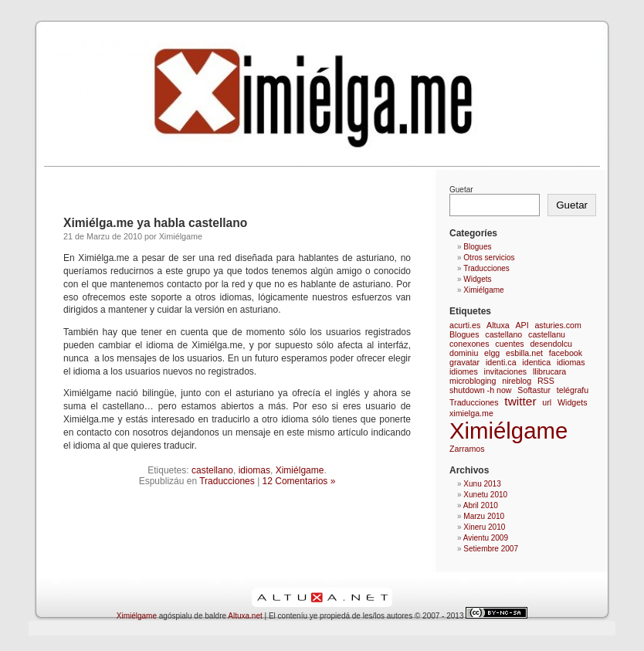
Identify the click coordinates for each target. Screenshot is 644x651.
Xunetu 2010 (485, 495)
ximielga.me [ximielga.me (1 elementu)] (471, 413)
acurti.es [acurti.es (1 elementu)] (465, 325)
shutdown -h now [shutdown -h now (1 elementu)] (481, 390)
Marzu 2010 (484, 516)
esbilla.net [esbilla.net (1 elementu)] (524, 353)
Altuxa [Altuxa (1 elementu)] (498, 325)
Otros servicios (489, 258)
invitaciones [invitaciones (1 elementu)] (506, 371)
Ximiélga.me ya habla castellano (155, 223)
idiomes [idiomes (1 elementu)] (464, 371)
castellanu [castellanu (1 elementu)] (547, 334)
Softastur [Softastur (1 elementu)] (534, 390)
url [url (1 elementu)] (547, 402)
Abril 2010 (481, 505)
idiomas (254, 470)
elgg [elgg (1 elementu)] (492, 353)
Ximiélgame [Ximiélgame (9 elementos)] (508, 431)
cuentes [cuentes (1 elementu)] (509, 344)
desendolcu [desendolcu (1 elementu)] (551, 344)
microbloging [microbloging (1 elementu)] (473, 381)
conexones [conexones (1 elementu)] (469, 344)
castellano (212, 470)
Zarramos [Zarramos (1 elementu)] (467, 449)
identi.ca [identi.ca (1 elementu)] (501, 362)
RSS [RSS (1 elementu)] (546, 381)
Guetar (461, 190)
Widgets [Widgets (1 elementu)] (573, 402)
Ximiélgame (300, 470)
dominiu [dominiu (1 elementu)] (464, 353)
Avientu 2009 (486, 538)
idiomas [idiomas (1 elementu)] (571, 362)
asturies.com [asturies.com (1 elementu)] (558, 325)
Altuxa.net (245, 616)
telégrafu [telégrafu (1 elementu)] (573, 390)
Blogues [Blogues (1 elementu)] (464, 334)
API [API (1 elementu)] (522, 325)
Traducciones (227, 481)
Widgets (477, 279)
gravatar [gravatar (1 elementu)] (464, 362)
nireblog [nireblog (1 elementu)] (517, 381)
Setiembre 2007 (491, 549)
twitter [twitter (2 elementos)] (520, 401)
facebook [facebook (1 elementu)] (566, 353)
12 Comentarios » (299, 481)
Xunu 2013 (482, 484)
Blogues (477, 247)
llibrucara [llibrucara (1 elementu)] (549, 371)
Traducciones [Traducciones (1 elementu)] (474, 402)
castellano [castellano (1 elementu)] (503, 334)
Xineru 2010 (484, 527)
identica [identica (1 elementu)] (536, 362)
